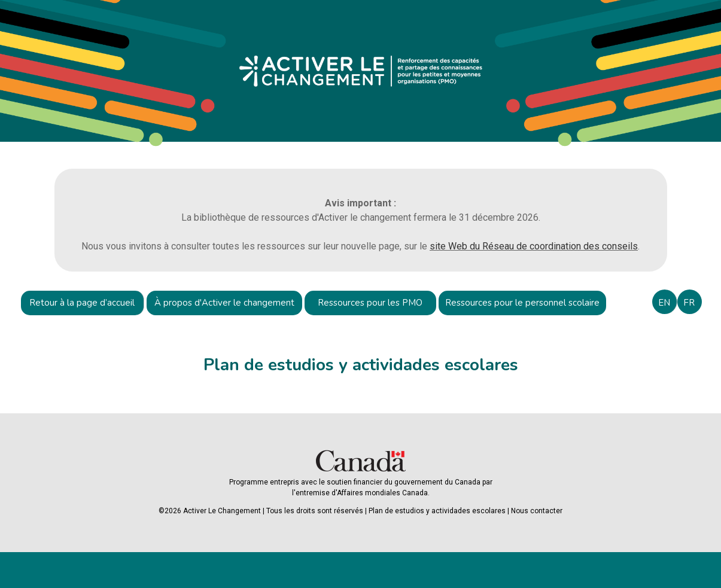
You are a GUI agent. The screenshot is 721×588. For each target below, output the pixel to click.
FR (689, 303)
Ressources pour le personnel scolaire (522, 303)
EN (664, 303)
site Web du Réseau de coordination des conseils (534, 246)
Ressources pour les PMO (370, 303)
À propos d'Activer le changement (224, 303)
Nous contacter (537, 511)
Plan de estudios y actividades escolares (437, 511)
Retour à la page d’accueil (82, 303)
